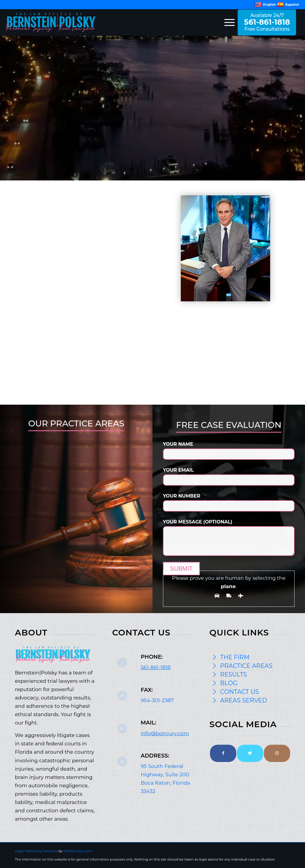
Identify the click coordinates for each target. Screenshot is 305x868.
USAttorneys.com (78, 851)
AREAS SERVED (244, 700)
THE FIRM (235, 657)
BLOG (229, 683)
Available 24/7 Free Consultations (267, 22)
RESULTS (234, 674)
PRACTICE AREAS (246, 666)
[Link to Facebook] (223, 753)
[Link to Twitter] (250, 753)
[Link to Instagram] (277, 753)
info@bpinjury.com (165, 733)
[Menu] (228, 22)
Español (288, 4)
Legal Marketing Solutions (37, 851)
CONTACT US (239, 692)
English (265, 4)
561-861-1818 (155, 667)
